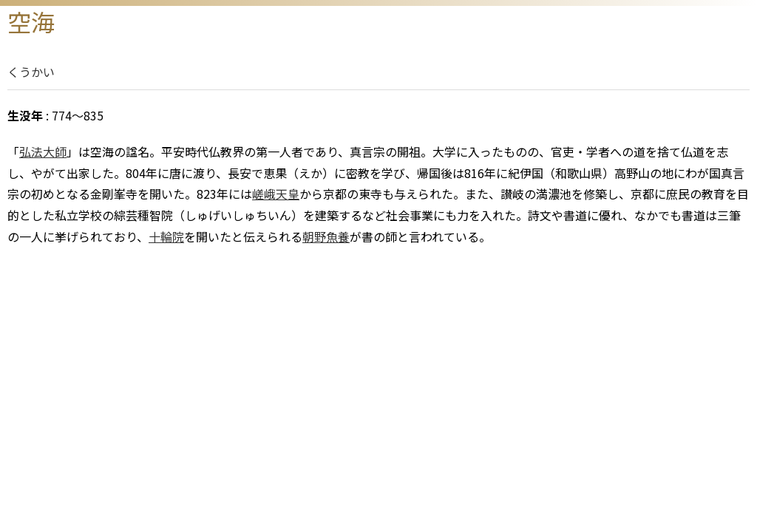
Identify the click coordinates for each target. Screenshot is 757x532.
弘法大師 (43, 151)
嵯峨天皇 (276, 194)
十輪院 (166, 236)
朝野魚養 (326, 236)
